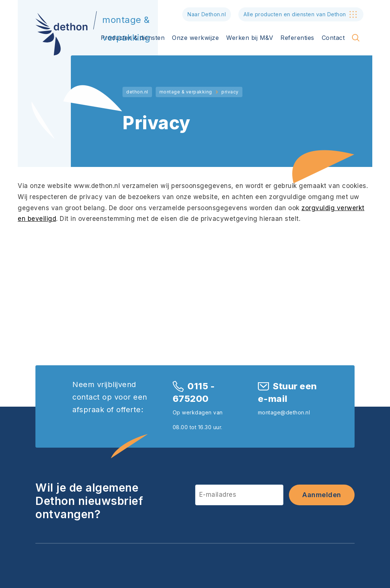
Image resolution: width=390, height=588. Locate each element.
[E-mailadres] (239, 495)
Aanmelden (322, 495)
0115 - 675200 (194, 392)
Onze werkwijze (195, 38)
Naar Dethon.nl (207, 14)
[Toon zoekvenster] (356, 38)
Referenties (297, 38)
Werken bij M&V (250, 38)
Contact (333, 38)
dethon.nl (137, 92)
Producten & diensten (133, 38)
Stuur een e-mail (287, 392)
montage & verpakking (186, 92)
